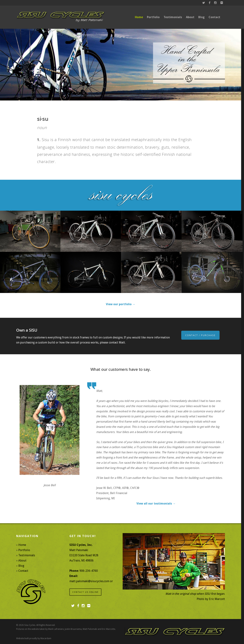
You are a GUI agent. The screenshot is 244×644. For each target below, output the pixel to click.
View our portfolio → (121, 304)
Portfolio (153, 17)
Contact (214, 17)
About (190, 17)
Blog (201, 17)
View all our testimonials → (156, 504)
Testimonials (173, 17)
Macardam (46, 638)
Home (139, 17)
